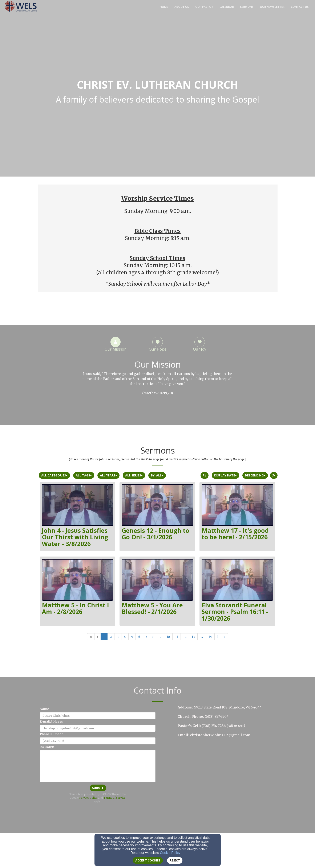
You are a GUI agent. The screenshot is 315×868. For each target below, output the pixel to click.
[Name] (98, 716)
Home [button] (164, 7)
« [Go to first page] (91, 637)
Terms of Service (114, 798)
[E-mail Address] (98, 728)
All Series (134, 475)
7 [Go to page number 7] (146, 637)
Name (44, 709)
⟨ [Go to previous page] (98, 637)
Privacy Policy (88, 798)
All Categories (54, 475)
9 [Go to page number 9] (160, 637)
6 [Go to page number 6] (139, 637)
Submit (98, 788)
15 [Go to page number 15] (210, 637)
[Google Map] (228, 774)
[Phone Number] (98, 741)
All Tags (84, 475)
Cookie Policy (170, 853)
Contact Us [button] (300, 7)
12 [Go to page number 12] (185, 637)
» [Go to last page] (224, 637)
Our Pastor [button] (204, 7)
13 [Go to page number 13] (193, 637)
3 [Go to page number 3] (118, 637)
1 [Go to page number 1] (104, 637)
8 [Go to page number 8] (153, 637)
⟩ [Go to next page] (218, 637)
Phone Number (51, 734)
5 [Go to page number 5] (132, 637)
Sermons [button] (247, 7)
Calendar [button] (227, 7)
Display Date (225, 475)
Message (47, 747)
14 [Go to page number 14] (202, 637)
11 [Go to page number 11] (177, 637)
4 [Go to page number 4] (125, 637)
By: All (157, 475)
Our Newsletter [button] (272, 7)
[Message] (98, 766)
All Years (108, 475)
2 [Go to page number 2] (111, 637)
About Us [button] (182, 7)
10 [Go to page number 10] (168, 637)
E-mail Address (51, 722)
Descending (255, 475)
